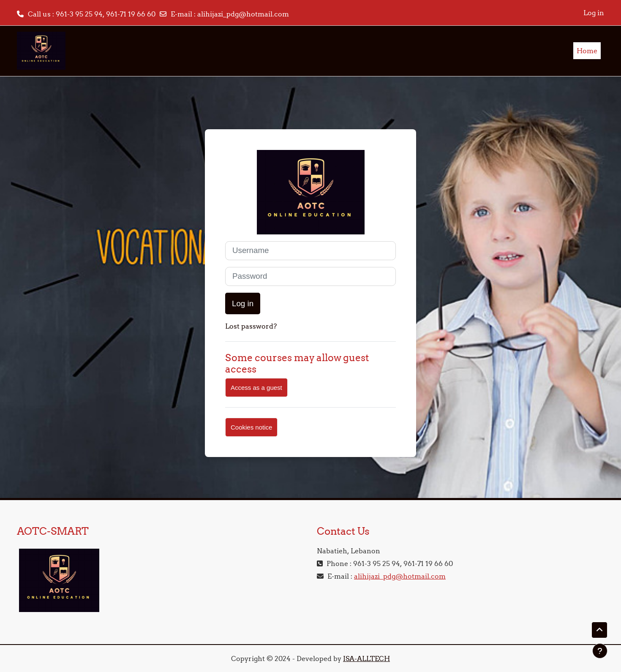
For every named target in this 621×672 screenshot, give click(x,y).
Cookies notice (251, 427)
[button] (599, 630)
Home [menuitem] (587, 51)
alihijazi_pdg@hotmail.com (243, 14)
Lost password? (251, 326)
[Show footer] (600, 651)
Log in (594, 13)
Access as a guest (256, 388)
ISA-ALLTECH (366, 658)
